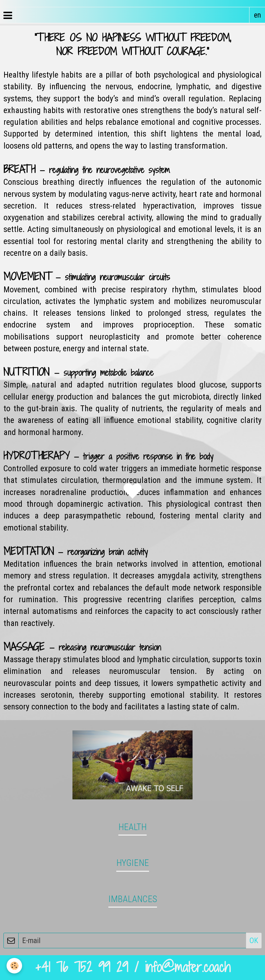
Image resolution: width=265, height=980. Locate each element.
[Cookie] (15, 966)
